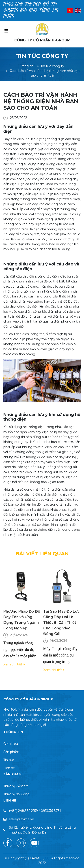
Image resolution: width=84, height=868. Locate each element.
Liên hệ (9, 768)
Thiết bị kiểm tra (16, 786)
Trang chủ (28, 66)
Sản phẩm (11, 752)
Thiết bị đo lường (16, 794)
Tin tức (9, 760)
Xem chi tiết (14, 664)
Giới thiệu (11, 744)
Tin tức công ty (52, 66)
